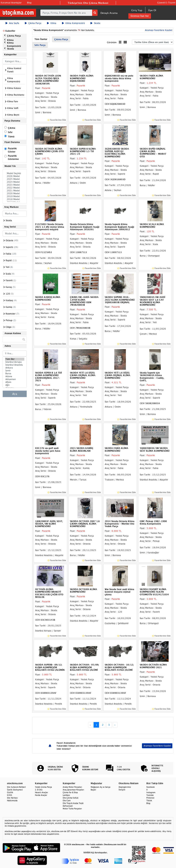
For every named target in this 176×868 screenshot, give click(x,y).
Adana (15, 376)
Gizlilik (10, 792)
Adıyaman (15, 379)
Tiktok (149, 800)
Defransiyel (68, 806)
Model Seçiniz (15, 173)
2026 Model (15, 176)
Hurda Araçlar (41, 795)
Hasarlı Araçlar (41, 792)
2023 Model (15, 185)
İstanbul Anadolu (15, 365)
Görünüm (112, 42)
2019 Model (15, 196)
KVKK (10, 795)
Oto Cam (67, 800)
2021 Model (15, 191)
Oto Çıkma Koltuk (71, 798)
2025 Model (15, 179)
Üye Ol (152, 10)
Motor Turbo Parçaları (72, 809)
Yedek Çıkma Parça (43, 787)
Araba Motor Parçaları (72, 787)
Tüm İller (15, 359)
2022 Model (15, 188)
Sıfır (10, 132)
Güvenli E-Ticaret (166, 3)
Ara (15, 394)
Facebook (151, 787)
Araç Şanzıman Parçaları (73, 790)
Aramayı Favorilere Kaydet (158, 30)
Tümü (11, 137)
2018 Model (15, 199)
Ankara (15, 368)
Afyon (15, 382)
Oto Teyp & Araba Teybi (73, 803)
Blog (29, 3)
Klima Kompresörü (73, 23)
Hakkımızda (12, 800)
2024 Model (15, 182)
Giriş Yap (137, 10)
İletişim (122, 790)
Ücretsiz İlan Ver (140, 16)
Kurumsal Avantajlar (11, 3)
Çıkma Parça (33, 23)
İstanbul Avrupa (15, 362)
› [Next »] (115, 725)
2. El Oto (39, 790)
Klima (52, 23)
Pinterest (150, 798)
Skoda (95, 23)
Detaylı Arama (109, 13)
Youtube (150, 795)
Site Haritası (12, 798)
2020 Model (15, 194)
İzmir (15, 371)
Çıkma (12, 128)
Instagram (151, 792)
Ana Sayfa (12, 23)
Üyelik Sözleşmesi (15, 790)
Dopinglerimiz (125, 787)
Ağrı (15, 385)
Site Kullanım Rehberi (16, 787)
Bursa (15, 374)
